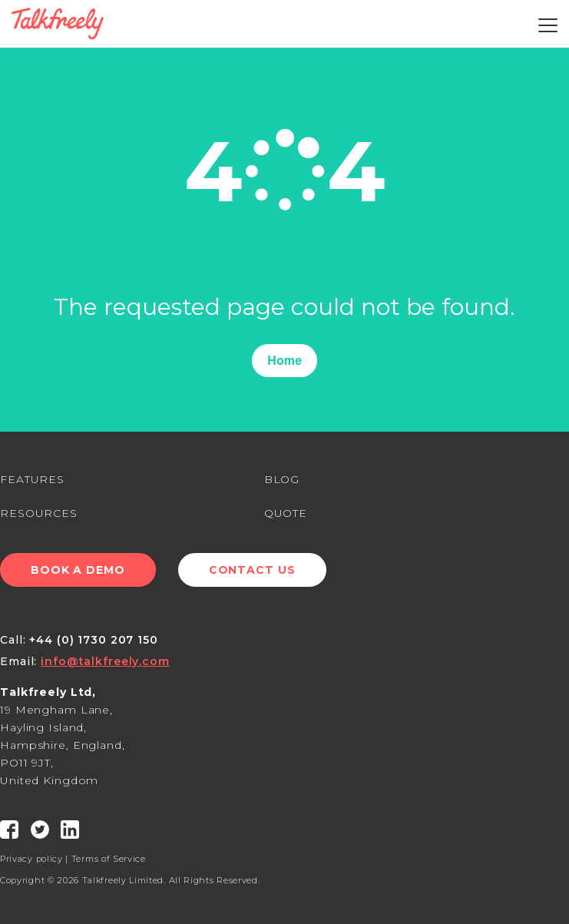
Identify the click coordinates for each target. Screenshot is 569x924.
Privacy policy (31, 859)
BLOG (282, 479)
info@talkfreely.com (105, 661)
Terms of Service (109, 859)
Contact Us (252, 570)
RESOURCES (39, 513)
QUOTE (286, 513)
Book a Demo (78, 570)
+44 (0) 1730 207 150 (94, 640)
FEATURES (32, 479)
